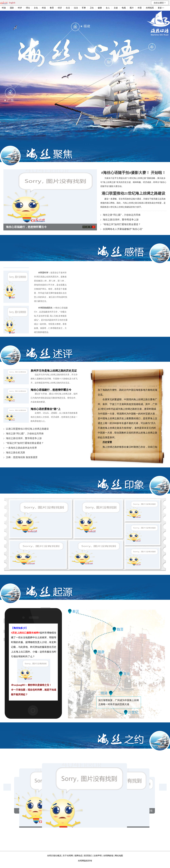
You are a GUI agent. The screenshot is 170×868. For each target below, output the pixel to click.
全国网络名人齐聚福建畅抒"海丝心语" (123, 229)
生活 (68, 8)
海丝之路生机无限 (15, 453)
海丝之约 (121, 739)
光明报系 (150, 8)
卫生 (92, 8)
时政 (4, 8)
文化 (36, 8)
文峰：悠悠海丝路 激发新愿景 (22, 457)
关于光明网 (68, 856)
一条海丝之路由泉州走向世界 (21, 448)
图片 (132, 8)
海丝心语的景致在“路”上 (46, 409)
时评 (20, 8)
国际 (12, 8)
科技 (44, 8)
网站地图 (119, 856)
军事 (84, 8)
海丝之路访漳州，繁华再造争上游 (121, 220)
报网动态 (79, 856)
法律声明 (98, 856)
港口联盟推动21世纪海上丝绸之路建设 (133, 193)
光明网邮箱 (108, 856)
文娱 (116, 8)
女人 (108, 8)
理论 (28, 8)
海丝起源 (49, 592)
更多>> (161, 8)
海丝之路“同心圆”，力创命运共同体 (122, 215)
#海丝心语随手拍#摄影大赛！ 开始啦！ (133, 173)
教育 (52, 8)
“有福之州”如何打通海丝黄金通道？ (122, 224)
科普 (140, 8)
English (12, 3)
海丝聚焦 (49, 154)
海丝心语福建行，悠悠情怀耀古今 (51, 390)
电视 (124, 8)
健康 (100, 8)
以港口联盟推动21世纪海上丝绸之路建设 (27, 429)
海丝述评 (49, 354)
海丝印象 (121, 484)
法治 (76, 8)
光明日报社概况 (54, 856)
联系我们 (88, 856)
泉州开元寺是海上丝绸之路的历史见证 (54, 371)
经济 (60, 8)
